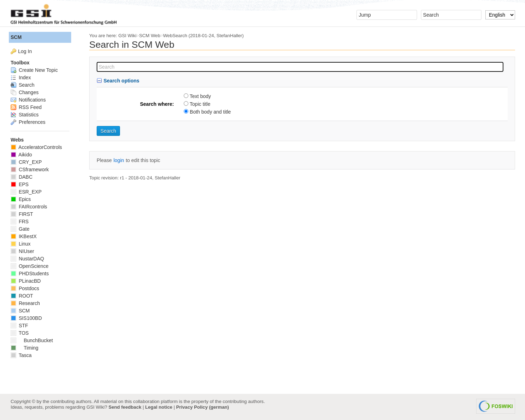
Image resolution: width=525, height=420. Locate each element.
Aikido (21, 155)
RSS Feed (26, 107)
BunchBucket (32, 340)
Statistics (25, 115)
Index (21, 77)
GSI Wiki (127, 36)
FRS (20, 221)
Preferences (28, 122)
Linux (21, 244)
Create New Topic (34, 70)
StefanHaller (229, 36)
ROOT (22, 296)
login (119, 160)
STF (19, 326)
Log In (25, 51)
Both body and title (210, 112)
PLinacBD (26, 281)
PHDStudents (30, 274)
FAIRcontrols (29, 207)
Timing (24, 348)
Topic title (200, 104)
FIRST (22, 214)
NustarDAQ (27, 259)
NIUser (22, 251)
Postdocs (25, 288)
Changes (25, 92)
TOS (20, 333)
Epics (21, 199)
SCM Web (150, 36)
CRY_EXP (26, 162)
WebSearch (175, 36)
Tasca (21, 355)
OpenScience (30, 266)
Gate (20, 229)
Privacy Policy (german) (203, 407)
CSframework (30, 169)
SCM (16, 37)
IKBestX (24, 236)
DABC (22, 177)
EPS (20, 184)
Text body (200, 96)
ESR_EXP (26, 192)
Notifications (28, 100)
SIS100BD (26, 318)
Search (22, 85)
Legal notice (159, 407)
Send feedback (125, 407)
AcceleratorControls (36, 147)
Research (25, 303)
